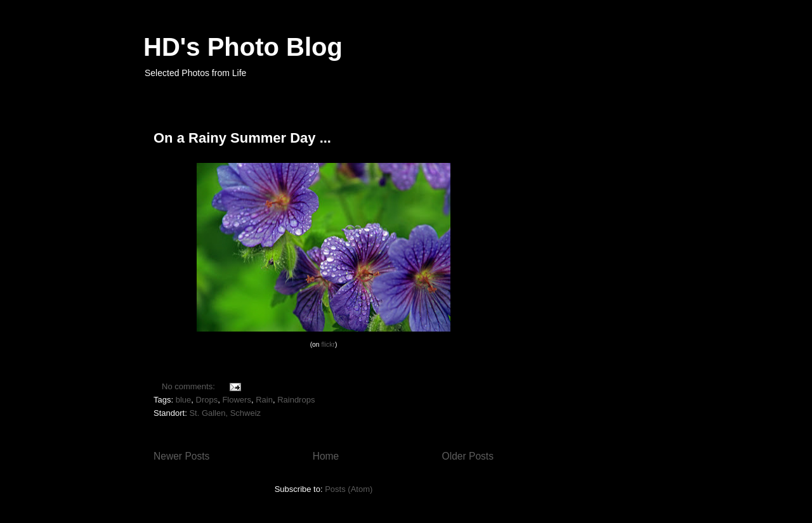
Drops (207, 400)
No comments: (189, 386)
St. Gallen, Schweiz (225, 413)
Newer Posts (181, 456)
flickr (328, 345)
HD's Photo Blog (243, 47)
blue (184, 400)
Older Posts (468, 456)
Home (326, 456)
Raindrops (296, 400)
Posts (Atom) (349, 489)
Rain (264, 400)
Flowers (237, 400)
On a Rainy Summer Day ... (242, 138)
